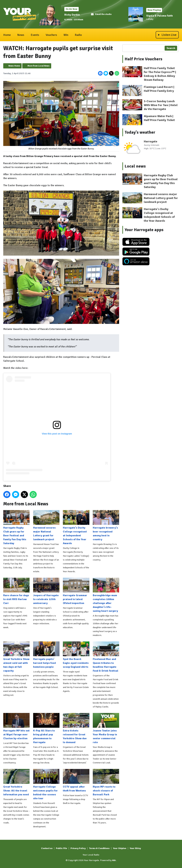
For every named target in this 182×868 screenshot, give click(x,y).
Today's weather (140, 132)
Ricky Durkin (72, 15)
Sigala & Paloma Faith (159, 16)
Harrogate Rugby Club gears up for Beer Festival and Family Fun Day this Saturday (16, 527)
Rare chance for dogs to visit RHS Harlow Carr (16, 591)
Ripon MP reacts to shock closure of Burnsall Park (106, 782)
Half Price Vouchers (143, 59)
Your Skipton (120, 848)
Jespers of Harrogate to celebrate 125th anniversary (46, 591)
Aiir (114, 860)
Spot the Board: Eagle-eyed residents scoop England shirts (76, 655)
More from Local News (39, 66)
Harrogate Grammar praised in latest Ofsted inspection (76, 591)
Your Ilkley (135, 848)
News (21, 35)
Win (66, 35)
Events (35, 35)
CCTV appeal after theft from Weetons (76, 781)
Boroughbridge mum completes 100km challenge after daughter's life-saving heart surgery (106, 595)
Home (7, 35)
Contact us (47, 848)
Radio (78, 35)
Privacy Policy (78, 848)
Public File (62, 848)
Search (171, 48)
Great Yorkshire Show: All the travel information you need (16, 782)
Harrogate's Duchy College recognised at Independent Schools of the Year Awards (76, 527)
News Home (14, 66)
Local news (135, 166)
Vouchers (51, 35)
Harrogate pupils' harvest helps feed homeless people (46, 655)
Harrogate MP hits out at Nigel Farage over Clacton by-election (16, 726)
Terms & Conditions (99, 848)
